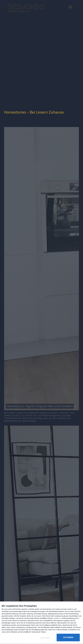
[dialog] (41, 623)
